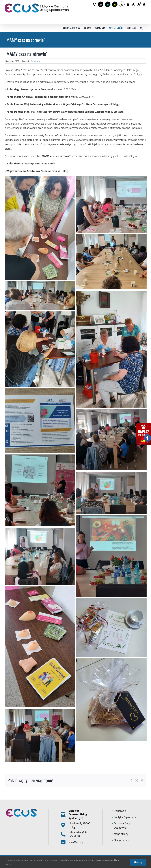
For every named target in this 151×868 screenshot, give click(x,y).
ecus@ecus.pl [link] (76, 842)
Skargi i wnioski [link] (123, 840)
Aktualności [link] (36, 61)
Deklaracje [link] (120, 811)
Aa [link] (101, 4)
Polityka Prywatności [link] (126, 817)
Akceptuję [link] (138, 862)
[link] (94, 4)
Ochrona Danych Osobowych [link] (124, 825)
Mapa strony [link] (121, 834)
